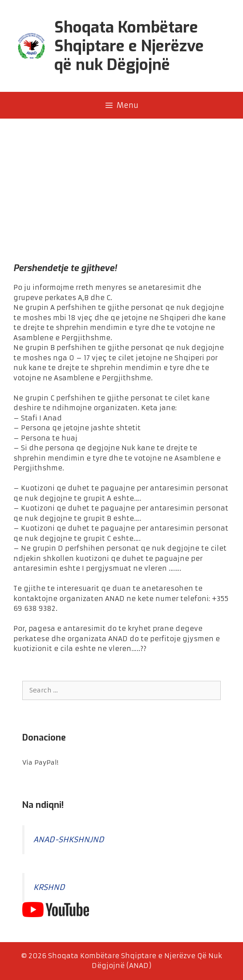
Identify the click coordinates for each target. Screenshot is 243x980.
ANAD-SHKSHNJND (69, 840)
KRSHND (49, 887)
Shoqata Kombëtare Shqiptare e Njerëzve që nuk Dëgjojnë (129, 46)
